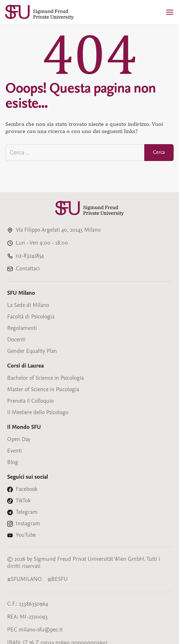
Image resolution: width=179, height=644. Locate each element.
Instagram (28, 524)
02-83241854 (30, 256)
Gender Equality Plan (32, 351)
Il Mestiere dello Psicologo (38, 413)
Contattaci (28, 269)
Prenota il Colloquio (30, 401)
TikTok (23, 501)
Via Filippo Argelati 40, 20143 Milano (58, 230)
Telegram (27, 512)
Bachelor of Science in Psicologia (45, 378)
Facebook (26, 489)
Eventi (14, 451)
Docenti (16, 340)
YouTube (26, 535)
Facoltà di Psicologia (31, 317)
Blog (13, 463)
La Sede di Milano (28, 306)
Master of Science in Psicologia (43, 390)
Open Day (19, 440)
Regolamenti (22, 328)
